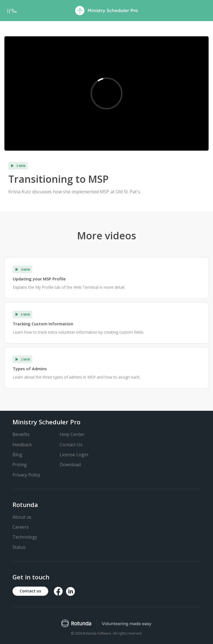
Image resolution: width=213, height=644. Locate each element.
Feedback (22, 445)
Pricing (20, 465)
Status (19, 547)
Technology (25, 537)
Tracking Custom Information (43, 324)
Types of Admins (30, 369)
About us (22, 517)
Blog (17, 455)
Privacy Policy (26, 475)
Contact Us (71, 445)
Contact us (30, 591)
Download (70, 465)
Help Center (72, 434)
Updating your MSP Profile (39, 279)
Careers (21, 527)
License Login (74, 455)
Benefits (21, 434)
